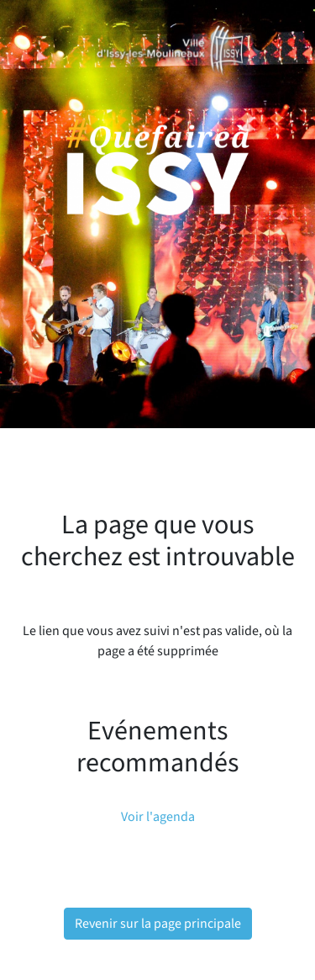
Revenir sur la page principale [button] (158, 924)
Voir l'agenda (158, 817)
